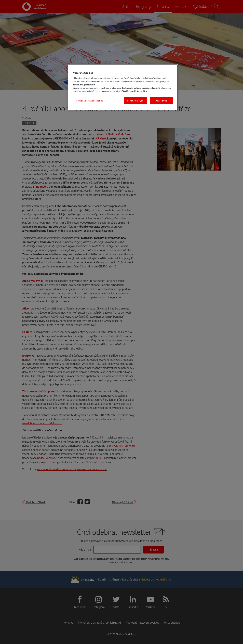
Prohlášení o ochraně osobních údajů (139, 88)
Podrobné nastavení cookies (89, 101)
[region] (123, 87)
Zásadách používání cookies (134, 91)
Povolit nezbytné (136, 101)
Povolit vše (161, 101)
